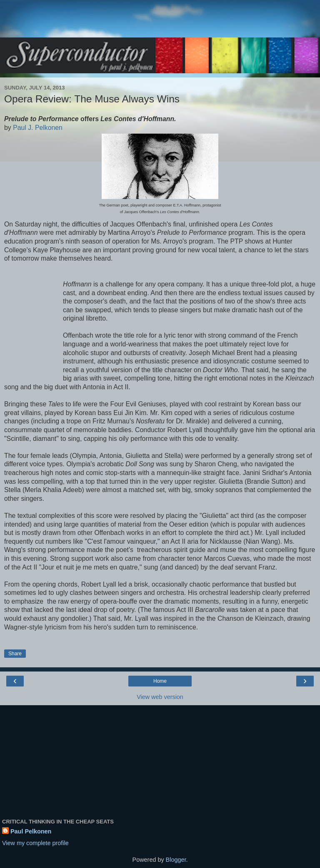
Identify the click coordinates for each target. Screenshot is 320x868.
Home (160, 681)
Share (15, 654)
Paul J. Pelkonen (38, 128)
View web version (160, 697)
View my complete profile (35, 843)
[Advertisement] (160, 23)
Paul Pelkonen (31, 831)
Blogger (176, 860)
